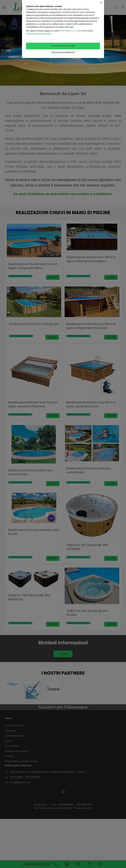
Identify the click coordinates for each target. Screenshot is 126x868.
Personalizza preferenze (63, 52)
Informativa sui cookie (71, 31)
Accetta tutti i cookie (63, 46)
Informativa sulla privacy (39, 34)
